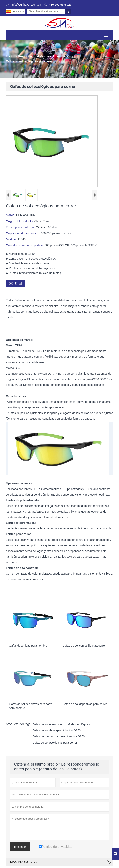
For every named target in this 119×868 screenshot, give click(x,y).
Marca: (11, 215)
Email (16, 283)
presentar (20, 847)
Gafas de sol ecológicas (48, 724)
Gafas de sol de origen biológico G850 (57, 730)
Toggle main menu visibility (106, 34)
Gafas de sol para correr (53, 56)
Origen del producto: (20, 221)
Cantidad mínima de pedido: (25, 245)
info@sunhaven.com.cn (26, 5)
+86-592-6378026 (60, 5)
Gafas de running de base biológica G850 (59, 736)
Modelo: (12, 239)
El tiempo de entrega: (21, 227)
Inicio (10, 56)
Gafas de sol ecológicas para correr (55, 743)
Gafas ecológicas (79, 724)
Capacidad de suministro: (23, 233)
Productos (25, 56)
